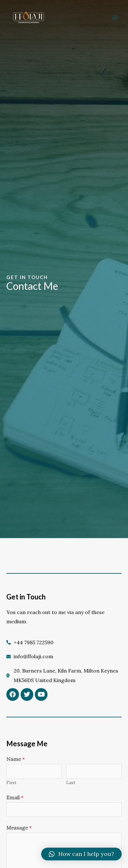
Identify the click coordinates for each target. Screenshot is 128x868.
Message (19, 828)
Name (16, 759)
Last (71, 783)
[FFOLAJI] (29, 17)
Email (15, 797)
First (11, 783)
